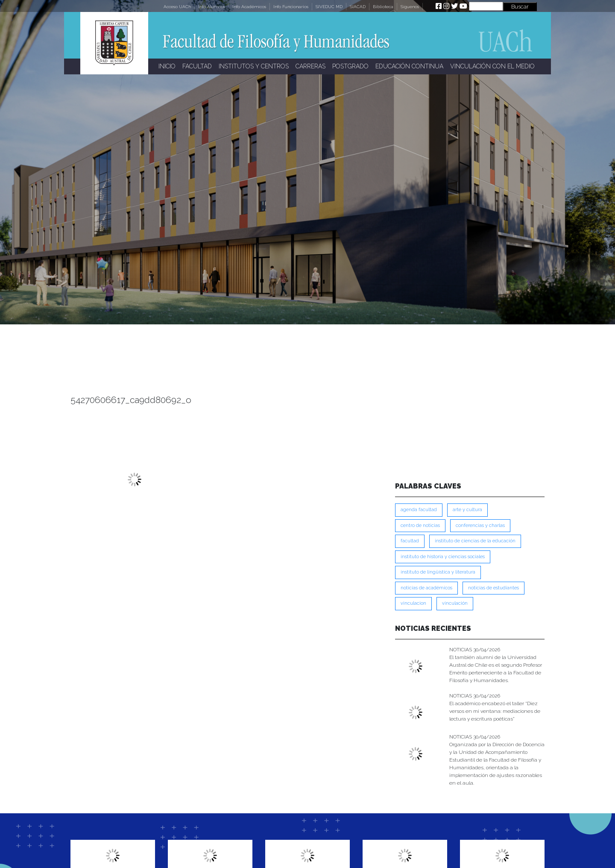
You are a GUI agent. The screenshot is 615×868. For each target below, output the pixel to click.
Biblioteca (383, 7)
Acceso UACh (177, 7)
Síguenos (410, 7)
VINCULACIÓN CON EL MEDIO (492, 66)
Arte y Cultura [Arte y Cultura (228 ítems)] (467, 510)
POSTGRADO (350, 66)
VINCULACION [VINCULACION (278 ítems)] (413, 603)
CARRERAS (310, 66)
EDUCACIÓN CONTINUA (409, 66)
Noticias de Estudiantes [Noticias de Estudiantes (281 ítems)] (493, 588)
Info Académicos (249, 7)
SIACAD (358, 7)
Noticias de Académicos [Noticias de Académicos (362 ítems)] (426, 588)
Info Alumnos (212, 7)
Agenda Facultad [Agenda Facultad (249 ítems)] (419, 510)
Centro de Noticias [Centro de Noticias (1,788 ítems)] (420, 525)
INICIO (167, 66)
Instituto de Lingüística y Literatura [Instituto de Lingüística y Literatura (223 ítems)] (438, 572)
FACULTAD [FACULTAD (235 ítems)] (410, 541)
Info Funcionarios (291, 7)
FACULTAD (197, 66)
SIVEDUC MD (329, 7)
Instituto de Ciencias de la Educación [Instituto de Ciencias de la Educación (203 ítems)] (475, 541)
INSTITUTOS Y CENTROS (254, 66)
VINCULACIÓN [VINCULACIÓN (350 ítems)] (455, 603)
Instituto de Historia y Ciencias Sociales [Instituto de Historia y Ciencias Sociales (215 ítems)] (443, 557)
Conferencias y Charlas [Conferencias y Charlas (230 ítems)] (480, 525)
